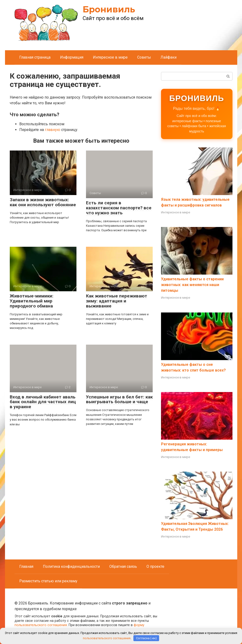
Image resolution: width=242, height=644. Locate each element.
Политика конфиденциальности (71, 566)
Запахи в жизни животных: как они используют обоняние (43, 202)
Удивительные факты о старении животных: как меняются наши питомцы (192, 285)
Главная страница (35, 57)
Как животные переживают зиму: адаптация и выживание (117, 301)
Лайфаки (169, 57)
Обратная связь (123, 566)
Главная (26, 566)
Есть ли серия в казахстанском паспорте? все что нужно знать (119, 208)
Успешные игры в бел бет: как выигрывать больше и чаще (119, 399)
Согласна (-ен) (146, 638)
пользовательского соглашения (41, 625)
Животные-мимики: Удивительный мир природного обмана (32, 301)
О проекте (155, 566)
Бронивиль (109, 9)
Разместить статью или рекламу (48, 581)
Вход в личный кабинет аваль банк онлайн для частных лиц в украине (43, 402)
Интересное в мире (110, 57)
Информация (72, 57)
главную (53, 130)
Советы (144, 57)
